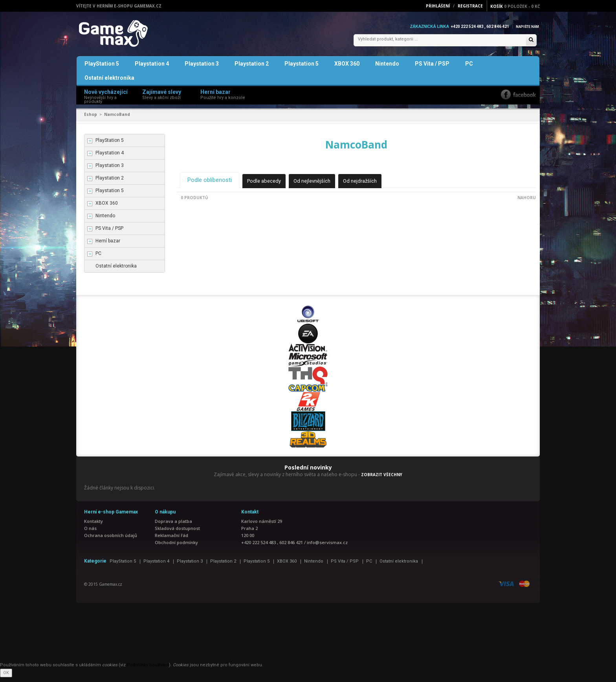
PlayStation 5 (102, 68)
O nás (90, 533)
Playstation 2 (252, 68)
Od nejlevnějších (321, 185)
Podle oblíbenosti (212, 184)
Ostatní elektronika (109, 82)
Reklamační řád (171, 540)
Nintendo (387, 68)
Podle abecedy (270, 185)
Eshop (91, 119)
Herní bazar (108, 246)
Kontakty (93, 526)
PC (469, 68)
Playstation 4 (152, 68)
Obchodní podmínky (176, 547)
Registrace (470, 6)
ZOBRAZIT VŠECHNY (382, 479)
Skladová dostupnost (177, 533)
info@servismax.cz (327, 547)
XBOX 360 (347, 68)
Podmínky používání (148, 670)
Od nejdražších (371, 185)
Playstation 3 (202, 68)
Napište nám (526, 27)
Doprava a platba (173, 526)
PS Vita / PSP (432, 68)
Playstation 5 (302, 68)
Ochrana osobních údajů (111, 540)
